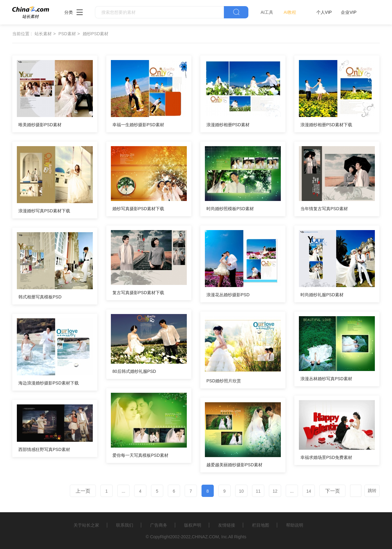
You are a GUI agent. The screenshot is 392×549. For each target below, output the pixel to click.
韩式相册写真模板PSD (40, 297)
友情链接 (227, 525)
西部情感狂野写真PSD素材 (44, 449)
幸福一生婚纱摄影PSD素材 (138, 125)
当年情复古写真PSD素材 (324, 209)
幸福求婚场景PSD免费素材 (326, 457)
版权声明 (193, 525)
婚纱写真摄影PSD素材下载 (138, 209)
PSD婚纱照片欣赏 (224, 381)
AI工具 (267, 12)
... (123, 491)
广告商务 (159, 525)
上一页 (83, 491)
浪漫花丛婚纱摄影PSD (228, 295)
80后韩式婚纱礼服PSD (134, 371)
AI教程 (290, 12)
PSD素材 (67, 34)
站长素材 (43, 34)
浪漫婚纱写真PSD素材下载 (44, 211)
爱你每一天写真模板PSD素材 (140, 455)
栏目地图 (261, 525)
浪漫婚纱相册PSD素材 (228, 125)
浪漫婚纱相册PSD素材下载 (326, 125)
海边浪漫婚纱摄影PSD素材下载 (49, 383)
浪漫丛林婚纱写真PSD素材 (326, 379)
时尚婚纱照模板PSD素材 (230, 209)
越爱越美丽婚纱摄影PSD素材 (234, 465)
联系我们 (125, 525)
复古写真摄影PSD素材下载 (138, 293)
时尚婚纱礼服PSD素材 (322, 295)
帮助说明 (295, 525)
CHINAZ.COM (205, 537)
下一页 (333, 491)
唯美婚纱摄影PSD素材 (40, 125)
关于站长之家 (86, 525)
